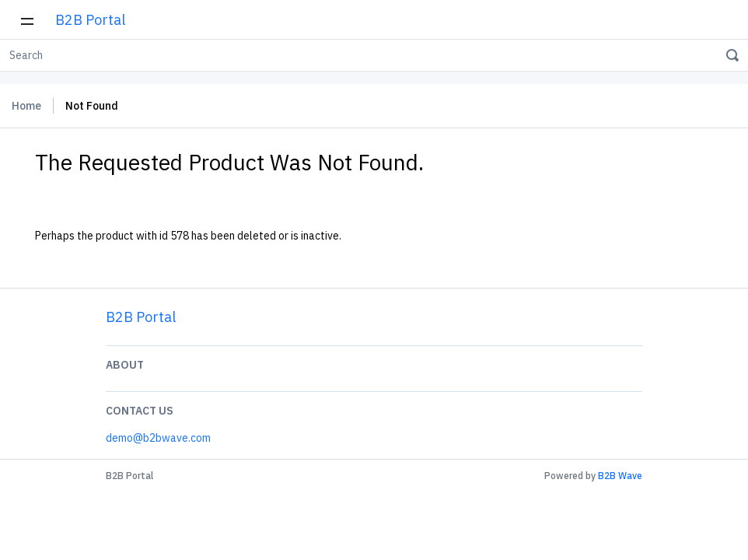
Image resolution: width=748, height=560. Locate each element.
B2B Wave (620, 476)
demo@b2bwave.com (158, 438)
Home (26, 106)
